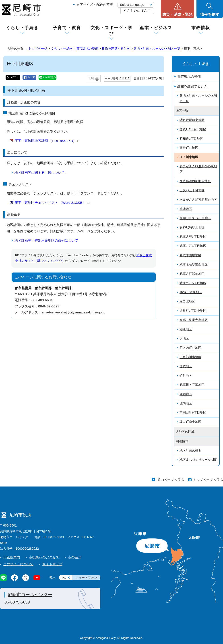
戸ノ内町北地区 (190, 348)
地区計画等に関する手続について (40, 173)
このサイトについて (18, 564)
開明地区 (186, 394)
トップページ (38, 48)
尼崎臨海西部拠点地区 (195, 181)
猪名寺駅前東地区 (192, 120)
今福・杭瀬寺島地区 (194, 320)
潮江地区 (186, 329)
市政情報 (201, 28)
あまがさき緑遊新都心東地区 (198, 169)
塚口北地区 (187, 302)
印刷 (91, 78)
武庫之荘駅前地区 (192, 274)
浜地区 (184, 338)
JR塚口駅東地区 (191, 292)
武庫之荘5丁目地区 (193, 283)
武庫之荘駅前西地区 (194, 264)
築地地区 (186, 209)
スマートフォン (86, 578)
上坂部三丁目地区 (192, 190)
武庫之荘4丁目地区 (193, 246)
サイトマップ (52, 564)
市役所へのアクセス (44, 557)
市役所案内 (12, 557)
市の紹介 (75, 557)
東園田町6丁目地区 (193, 413)
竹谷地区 (186, 376)
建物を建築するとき (116, 48)
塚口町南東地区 (190, 422)
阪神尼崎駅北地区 (192, 227)
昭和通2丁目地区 (191, 139)
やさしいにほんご (137, 11)
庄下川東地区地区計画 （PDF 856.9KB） (47, 141)
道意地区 (186, 366)
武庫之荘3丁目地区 (193, 237)
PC (64, 578)
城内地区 (186, 403)
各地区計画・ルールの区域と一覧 (157, 48)
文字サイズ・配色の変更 (95, 5)
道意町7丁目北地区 (193, 129)
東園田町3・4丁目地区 (195, 218)
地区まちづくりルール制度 (198, 460)
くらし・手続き (22, 28)
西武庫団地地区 (190, 255)
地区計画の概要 (190, 451)
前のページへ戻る (171, 480)
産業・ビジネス (156, 28)
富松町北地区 (189, 148)
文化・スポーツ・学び (111, 31)
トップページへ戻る (208, 480)
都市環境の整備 (87, 48)
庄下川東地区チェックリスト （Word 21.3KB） (52, 203)
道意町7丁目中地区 (193, 311)
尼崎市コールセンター (30, 595)
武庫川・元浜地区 (192, 385)
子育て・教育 (67, 28)
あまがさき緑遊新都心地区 (198, 200)
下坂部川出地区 (190, 357)
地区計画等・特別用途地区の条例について (46, 240)
